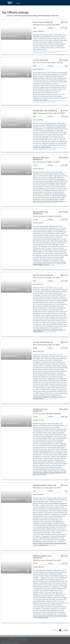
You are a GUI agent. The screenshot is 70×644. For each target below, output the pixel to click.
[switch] (28, 37)
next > (66, 630)
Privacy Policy (23, 640)
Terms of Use (13, 640)
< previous (55, 630)
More (18, 3)
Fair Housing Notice (21, 641)
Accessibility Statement (8, 641)
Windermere (22, 638)
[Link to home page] (10, 3)
